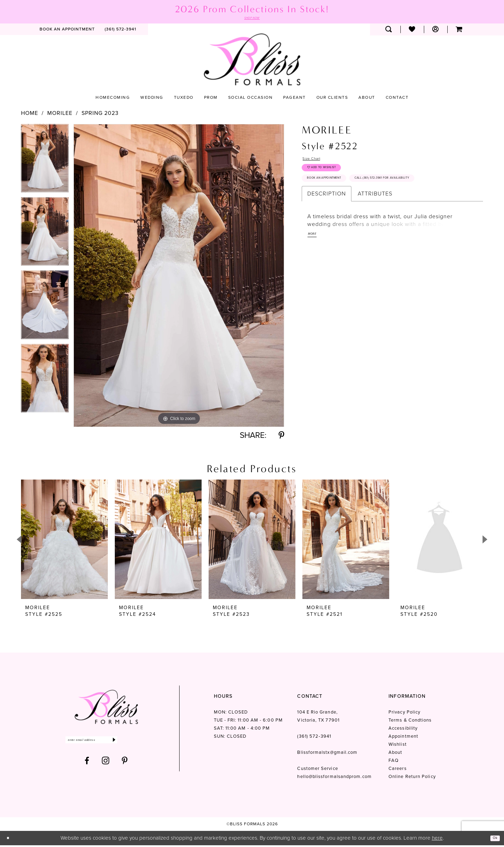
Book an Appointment (337, 192)
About (395, 754)
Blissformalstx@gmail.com (327, 754)
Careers (398, 770)
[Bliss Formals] (252, 61)
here (437, 840)
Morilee (60, 115)
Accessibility (403, 730)
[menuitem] (67, 31)
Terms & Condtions (410, 722)
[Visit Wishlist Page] (412, 31)
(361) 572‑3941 (314, 738)
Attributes (375, 226)
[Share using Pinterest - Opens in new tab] (281, 437)
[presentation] (64, 541)
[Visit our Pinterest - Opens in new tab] (125, 766)
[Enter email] (106, 743)
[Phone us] (120, 31)
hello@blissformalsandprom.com (334, 779)
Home (30, 115)
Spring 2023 (100, 115)
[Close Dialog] (10, 840)
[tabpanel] (45, 162)
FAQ (394, 762)
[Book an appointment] (67, 31)
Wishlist (398, 746)
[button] (436, 31)
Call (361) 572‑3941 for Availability (353, 209)
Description (327, 226)
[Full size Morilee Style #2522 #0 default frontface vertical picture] (179, 277)
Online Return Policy (412, 779)
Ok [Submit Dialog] (493, 840)
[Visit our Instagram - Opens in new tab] (106, 766)
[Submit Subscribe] (143, 743)
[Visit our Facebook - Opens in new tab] (87, 766)
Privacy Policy (404, 714)
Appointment (403, 738)
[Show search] (389, 31)
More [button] (314, 270)
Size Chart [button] (317, 162)
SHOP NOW (252, 19)
